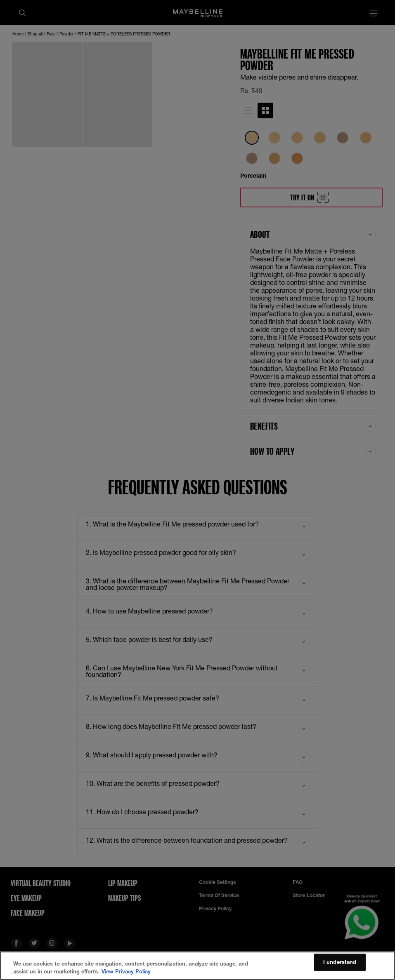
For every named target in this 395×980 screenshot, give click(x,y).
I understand (340, 962)
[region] (197, 966)
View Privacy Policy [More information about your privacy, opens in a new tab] (126, 971)
